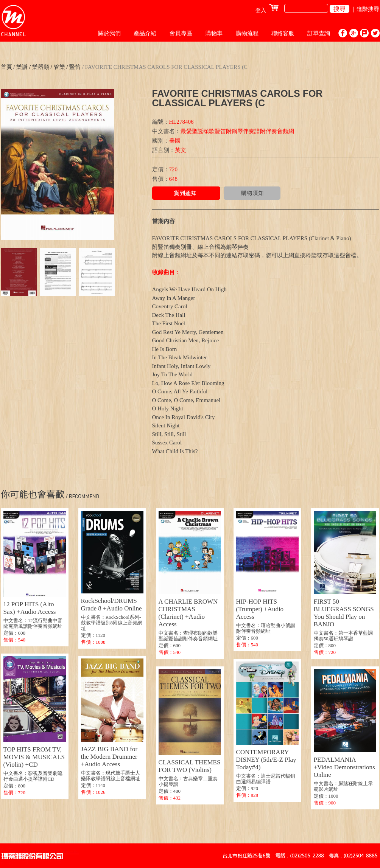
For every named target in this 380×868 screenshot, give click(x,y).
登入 (261, 10)
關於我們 (109, 33)
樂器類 (41, 67)
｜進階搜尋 (365, 9)
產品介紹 (145, 33)
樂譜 (22, 67)
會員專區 (181, 33)
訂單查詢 (319, 33)
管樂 (59, 67)
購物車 (214, 33)
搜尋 (340, 9)
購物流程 (247, 33)
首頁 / (8, 67)
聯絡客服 (283, 33)
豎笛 (74, 67)
